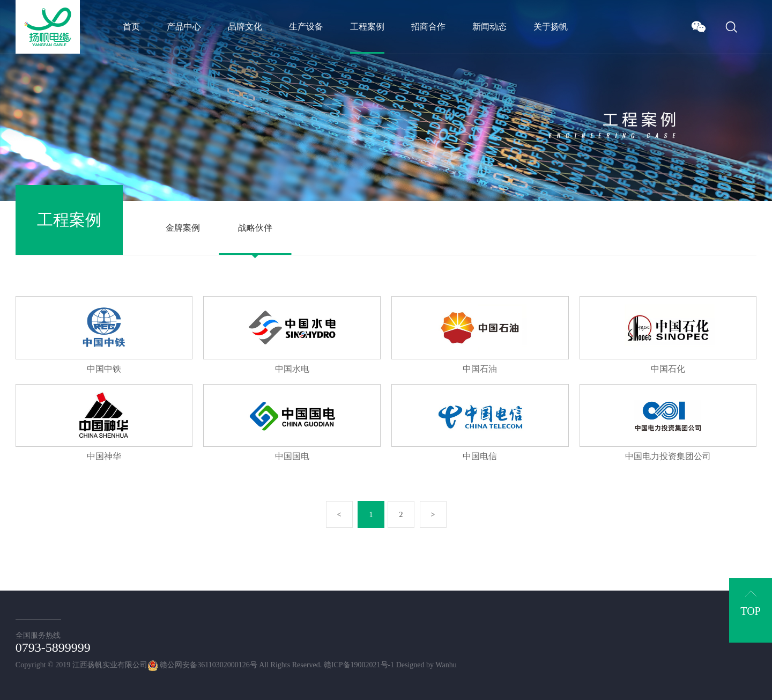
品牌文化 (245, 27)
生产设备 (306, 27)
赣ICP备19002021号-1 (359, 665)
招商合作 (428, 27)
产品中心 (184, 27)
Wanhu (446, 665)
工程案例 (367, 27)
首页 (131, 27)
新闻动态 (489, 27)
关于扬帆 (551, 27)
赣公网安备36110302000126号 (202, 665)
